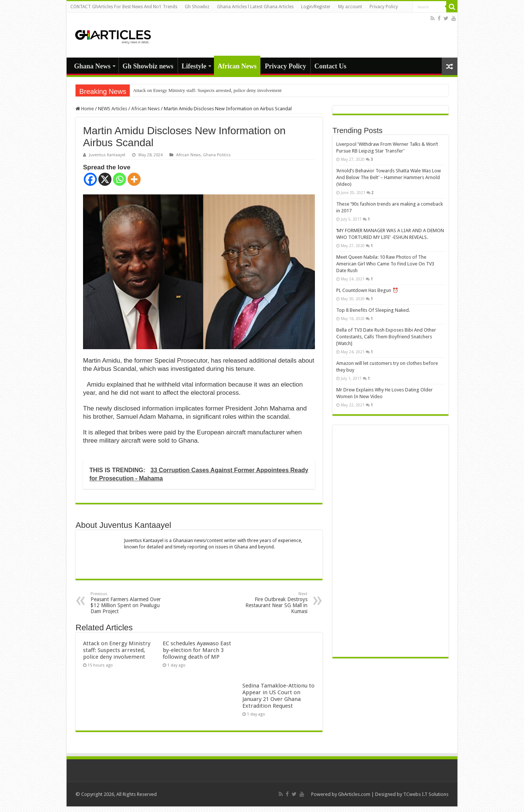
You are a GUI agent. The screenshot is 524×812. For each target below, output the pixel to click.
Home (85, 109)
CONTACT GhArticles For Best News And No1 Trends (124, 7)
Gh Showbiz (197, 7)
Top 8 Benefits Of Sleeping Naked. (373, 310)
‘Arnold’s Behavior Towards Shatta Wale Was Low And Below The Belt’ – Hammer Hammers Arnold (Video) (389, 177)
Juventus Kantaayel (107, 155)
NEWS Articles (113, 109)
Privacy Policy (384, 7)
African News (237, 66)
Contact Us (331, 66)
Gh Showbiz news (148, 66)
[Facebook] (90, 179)
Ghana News (92, 66)
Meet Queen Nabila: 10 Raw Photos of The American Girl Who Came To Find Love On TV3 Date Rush (385, 264)
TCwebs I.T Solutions (426, 794)
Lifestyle (194, 66)
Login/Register (316, 7)
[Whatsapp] (119, 179)
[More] (134, 179)
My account (350, 7)
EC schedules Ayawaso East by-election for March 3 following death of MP (197, 650)
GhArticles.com (354, 794)
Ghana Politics (217, 155)
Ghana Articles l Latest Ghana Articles (255, 7)
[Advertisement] (390, 541)
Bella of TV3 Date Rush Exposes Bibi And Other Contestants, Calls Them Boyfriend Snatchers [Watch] (386, 337)
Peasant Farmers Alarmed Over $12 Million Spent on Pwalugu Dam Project (129, 603)
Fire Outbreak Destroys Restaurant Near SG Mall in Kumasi (269, 603)
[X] (105, 179)
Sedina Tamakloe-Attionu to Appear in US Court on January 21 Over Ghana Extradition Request (278, 696)
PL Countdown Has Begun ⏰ (367, 290)
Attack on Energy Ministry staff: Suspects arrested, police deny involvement (207, 90)
